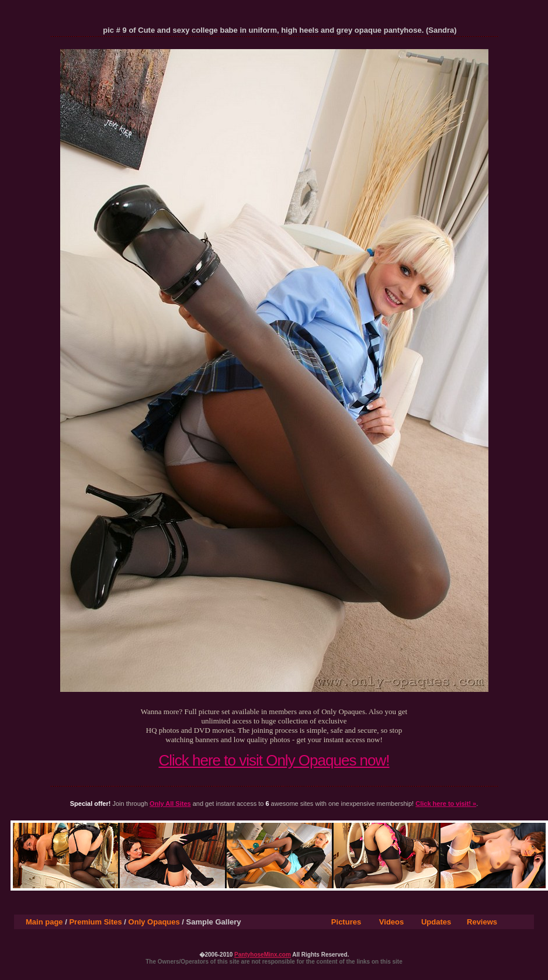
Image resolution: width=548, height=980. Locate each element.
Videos (391, 922)
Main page (44, 922)
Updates (436, 922)
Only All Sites (170, 804)
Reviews (482, 922)
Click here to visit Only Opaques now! (274, 760)
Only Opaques (154, 922)
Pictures (346, 922)
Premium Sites (95, 922)
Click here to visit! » (446, 804)
